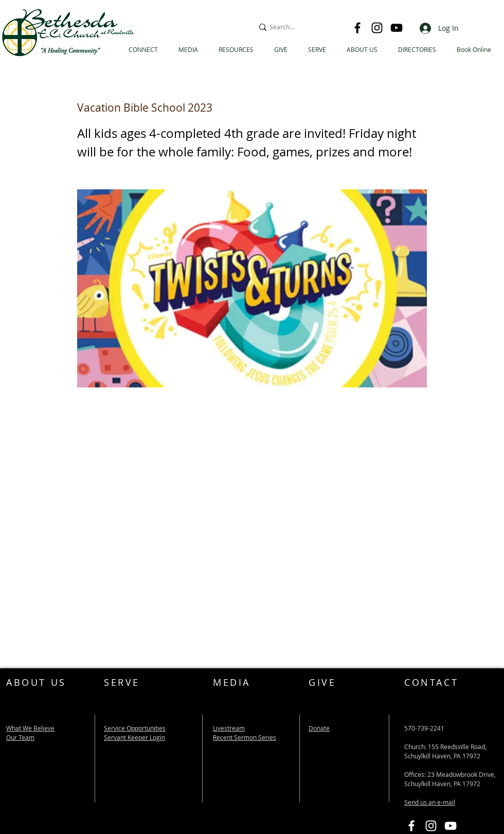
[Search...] (299, 27)
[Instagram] (377, 28)
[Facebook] (357, 28)
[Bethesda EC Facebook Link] (411, 826)
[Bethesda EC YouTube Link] (451, 826)
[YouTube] (397, 28)
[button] (417, 50)
